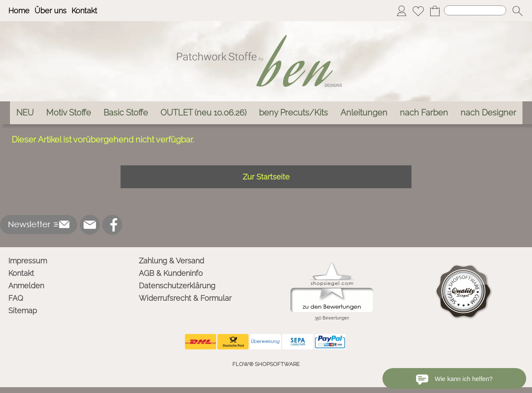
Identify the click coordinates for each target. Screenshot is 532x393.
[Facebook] (112, 225)
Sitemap (23, 311)
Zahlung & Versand (171, 261)
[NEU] (25, 113)
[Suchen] (475, 10)
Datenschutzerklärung (177, 286)
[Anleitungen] (364, 113)
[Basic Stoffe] (126, 113)
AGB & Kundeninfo (171, 273)
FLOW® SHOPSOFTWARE (266, 364)
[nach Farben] (424, 113)
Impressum (28, 261)
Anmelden (26, 286)
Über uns (50, 11)
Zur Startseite (266, 177)
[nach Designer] (488, 113)
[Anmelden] (401, 11)
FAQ (16, 298)
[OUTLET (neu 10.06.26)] (203, 113)
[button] (517, 11)
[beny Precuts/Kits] (293, 113)
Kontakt (84, 11)
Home (19, 11)
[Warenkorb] (435, 11)
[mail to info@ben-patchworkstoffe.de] (90, 225)
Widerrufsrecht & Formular (185, 298)
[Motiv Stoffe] (69, 113)
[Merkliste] (418, 11)
